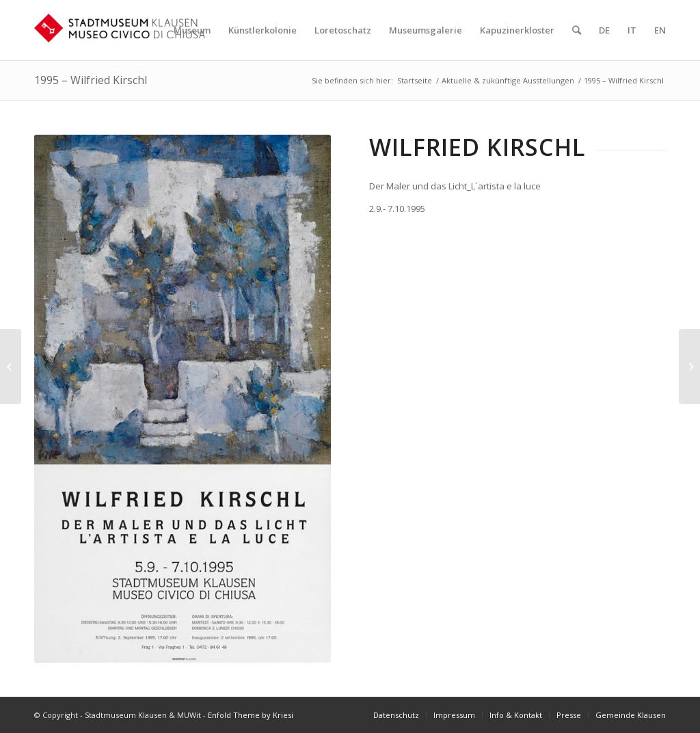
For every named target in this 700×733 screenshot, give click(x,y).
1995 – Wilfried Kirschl (91, 80)
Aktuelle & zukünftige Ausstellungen (508, 80)
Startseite (415, 80)
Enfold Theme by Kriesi (251, 715)
